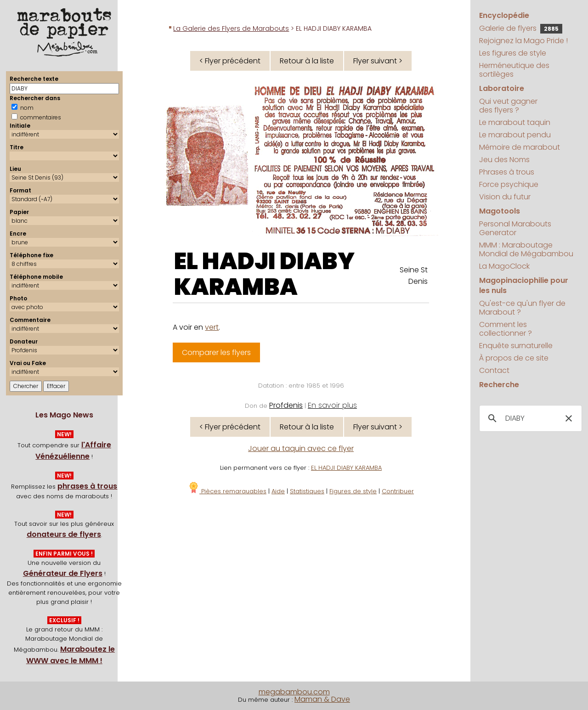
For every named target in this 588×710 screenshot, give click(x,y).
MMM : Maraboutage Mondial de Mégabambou (526, 249)
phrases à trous (87, 486)
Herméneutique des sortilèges (514, 70)
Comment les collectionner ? (506, 329)
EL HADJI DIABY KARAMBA (264, 274)
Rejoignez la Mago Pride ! (523, 41)
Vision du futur (505, 197)
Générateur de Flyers (63, 573)
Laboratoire (502, 88)
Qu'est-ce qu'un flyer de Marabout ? (522, 308)
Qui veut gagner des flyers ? (508, 106)
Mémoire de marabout (520, 147)
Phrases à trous (507, 172)
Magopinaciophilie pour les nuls (524, 285)
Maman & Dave (322, 699)
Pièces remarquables (227, 491)
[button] (569, 418)
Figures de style (353, 491)
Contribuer (398, 491)
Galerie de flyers (521, 28)
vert (212, 327)
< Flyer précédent (230, 61)
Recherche (499, 385)
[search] (529, 418)
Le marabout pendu (515, 135)
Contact (494, 370)
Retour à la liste (307, 61)
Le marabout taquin (515, 122)
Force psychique (509, 184)
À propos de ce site (514, 358)
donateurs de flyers (64, 534)
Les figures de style (513, 53)
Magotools (500, 211)
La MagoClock (504, 266)
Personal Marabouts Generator (515, 228)
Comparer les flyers (216, 352)
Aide (278, 491)
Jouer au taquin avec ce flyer (301, 448)
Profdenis (286, 405)
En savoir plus (332, 405)
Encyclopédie (504, 15)
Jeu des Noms (504, 160)
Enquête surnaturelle (516, 346)
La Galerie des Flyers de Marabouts (231, 28)
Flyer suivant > (378, 61)
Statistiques (307, 491)
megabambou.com (294, 692)
